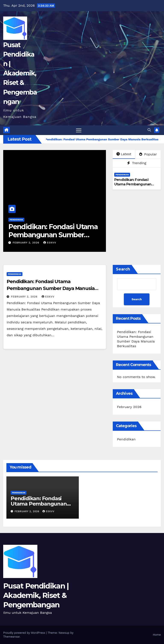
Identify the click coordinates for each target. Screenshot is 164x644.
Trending (137, 163)
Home (157, 635)
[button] (149, 130)
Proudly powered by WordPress (25, 633)
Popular (148, 154)
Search (123, 269)
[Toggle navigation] (79, 130)
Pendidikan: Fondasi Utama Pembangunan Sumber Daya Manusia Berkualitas (53, 235)
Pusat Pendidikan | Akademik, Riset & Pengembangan (20, 73)
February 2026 (129, 407)
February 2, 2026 (26, 243)
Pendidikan (16, 220)
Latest (124, 154)
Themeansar (11, 637)
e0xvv (50, 243)
